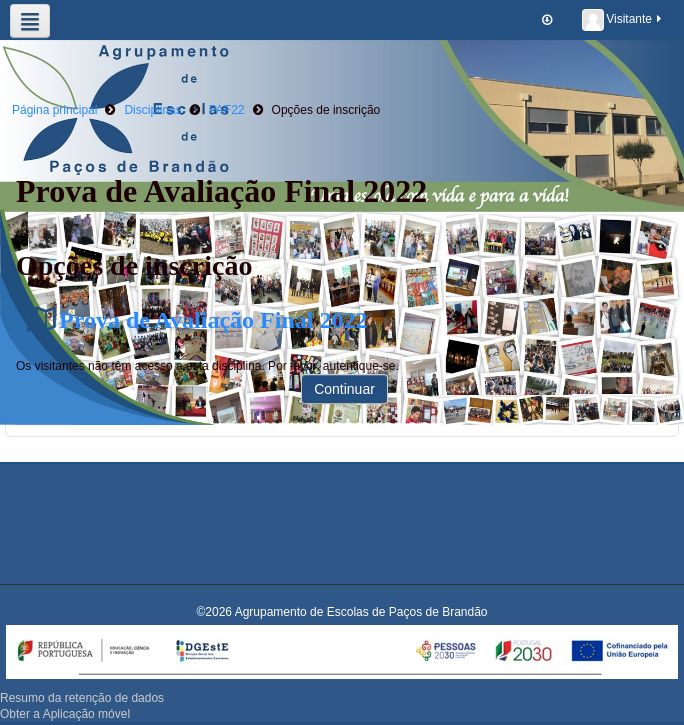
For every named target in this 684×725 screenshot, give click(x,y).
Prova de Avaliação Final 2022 (213, 319)
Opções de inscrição (326, 110)
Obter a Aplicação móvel (65, 714)
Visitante (623, 20)
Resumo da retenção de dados (82, 698)
